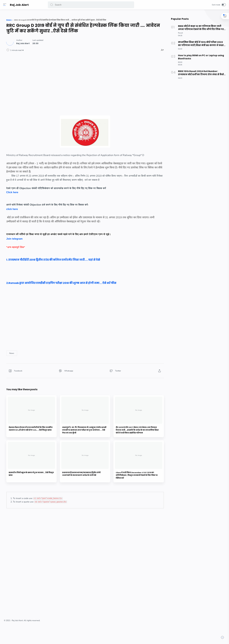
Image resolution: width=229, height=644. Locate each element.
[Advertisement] (106, 85)
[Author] (68, 47)
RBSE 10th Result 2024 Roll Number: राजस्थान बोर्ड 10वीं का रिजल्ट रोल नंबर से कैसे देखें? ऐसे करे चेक (199, 73)
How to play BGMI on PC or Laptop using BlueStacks (199, 57)
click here (57, 225)
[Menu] (5, 5)
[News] (56, 378)
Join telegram (59, 259)
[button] (52, 5)
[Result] (179, 33)
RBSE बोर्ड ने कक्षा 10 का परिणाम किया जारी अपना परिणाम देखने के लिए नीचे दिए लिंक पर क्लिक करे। (198, 28)
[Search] (92, 5)
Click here (57, 209)
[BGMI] (179, 62)
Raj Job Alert (20, 5)
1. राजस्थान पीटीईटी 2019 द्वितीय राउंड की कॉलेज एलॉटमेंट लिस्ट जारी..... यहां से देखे (98, 280)
